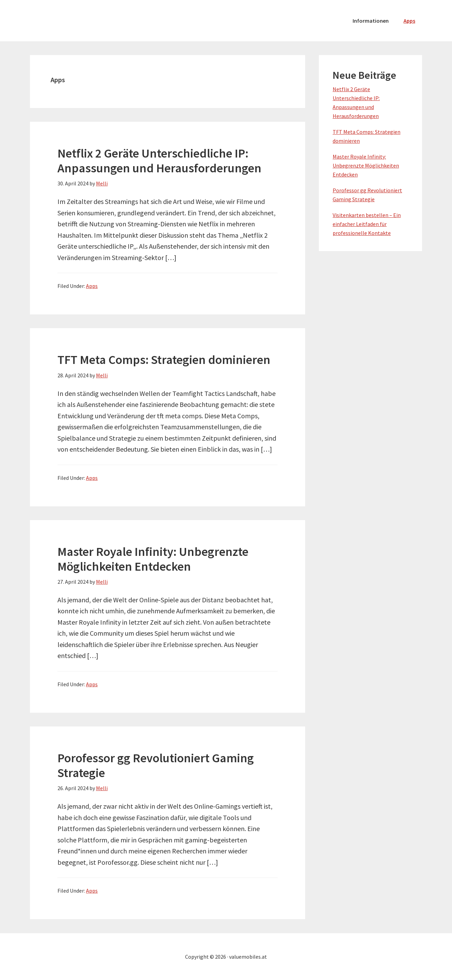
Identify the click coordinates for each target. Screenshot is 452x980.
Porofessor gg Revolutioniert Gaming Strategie (156, 765)
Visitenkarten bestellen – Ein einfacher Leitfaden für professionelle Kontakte (367, 224)
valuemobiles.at (82, 21)
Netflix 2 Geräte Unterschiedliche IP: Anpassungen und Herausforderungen (159, 161)
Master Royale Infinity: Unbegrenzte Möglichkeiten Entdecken (153, 559)
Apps (92, 286)
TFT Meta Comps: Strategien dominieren (164, 360)
